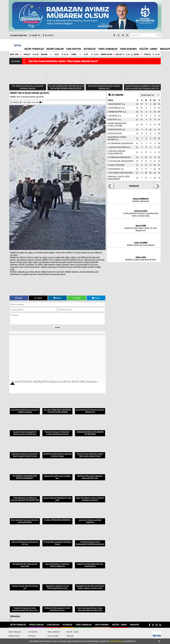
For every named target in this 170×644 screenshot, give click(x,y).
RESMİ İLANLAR (55, 49)
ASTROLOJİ (90, 49)
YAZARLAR (134, 186)
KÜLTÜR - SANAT (148, 49)
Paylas (19, 298)
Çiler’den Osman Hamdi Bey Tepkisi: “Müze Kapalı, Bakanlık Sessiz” (63, 61)
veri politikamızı (116, 641)
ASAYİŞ (16, 102)
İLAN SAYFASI (74, 49)
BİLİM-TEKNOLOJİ (34, 49)
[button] (24, 60)
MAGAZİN (135, 625)
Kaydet (57, 327)
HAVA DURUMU (128, 49)
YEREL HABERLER (108, 49)
